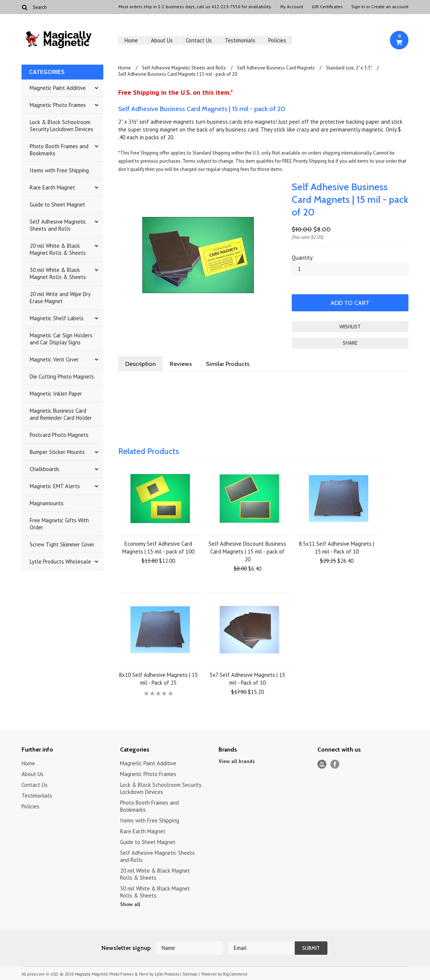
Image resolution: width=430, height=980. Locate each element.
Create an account (390, 7)
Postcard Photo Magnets (59, 435)
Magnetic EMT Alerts (55, 486)
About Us (162, 40)
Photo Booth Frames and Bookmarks (59, 150)
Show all (130, 904)
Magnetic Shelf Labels (57, 318)
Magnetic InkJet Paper (56, 394)
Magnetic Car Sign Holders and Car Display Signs (61, 339)
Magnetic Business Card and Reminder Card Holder (61, 414)
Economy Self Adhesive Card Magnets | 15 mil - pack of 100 (158, 548)
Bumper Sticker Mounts (57, 452)
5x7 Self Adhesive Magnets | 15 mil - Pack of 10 (247, 679)
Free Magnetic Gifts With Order (59, 524)
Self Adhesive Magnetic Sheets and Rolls (58, 225)
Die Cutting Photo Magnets (62, 377)
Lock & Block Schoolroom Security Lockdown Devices (62, 126)
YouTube (322, 764)
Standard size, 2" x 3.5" (349, 68)
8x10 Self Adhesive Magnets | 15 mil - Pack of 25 (158, 679)
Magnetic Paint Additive (58, 88)
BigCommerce (235, 974)
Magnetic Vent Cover (54, 359)
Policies (277, 40)
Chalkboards (45, 469)
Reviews (181, 364)
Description (140, 364)
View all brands (237, 761)
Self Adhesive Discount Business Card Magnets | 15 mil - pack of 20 (247, 551)
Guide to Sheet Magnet (57, 205)
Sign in (358, 7)
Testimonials (240, 40)
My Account (292, 7)
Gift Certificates (327, 7)
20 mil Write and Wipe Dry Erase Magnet (60, 298)
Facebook (335, 764)
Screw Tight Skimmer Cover (62, 544)
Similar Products (228, 364)
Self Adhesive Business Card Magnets (276, 68)
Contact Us (199, 40)
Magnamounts (47, 503)
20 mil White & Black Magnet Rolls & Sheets (58, 249)
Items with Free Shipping (59, 170)
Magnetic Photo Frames (58, 105)
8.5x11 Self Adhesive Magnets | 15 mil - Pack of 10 (337, 548)
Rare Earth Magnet (52, 187)
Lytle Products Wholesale (60, 562)
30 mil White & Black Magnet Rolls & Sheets (58, 273)
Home (131, 40)
